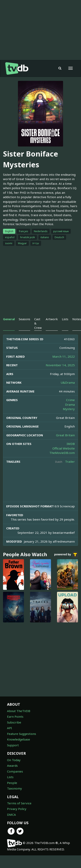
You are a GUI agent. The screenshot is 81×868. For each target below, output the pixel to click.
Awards (12, 766)
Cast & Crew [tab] (38, 323)
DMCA (11, 815)
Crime (70, 400)
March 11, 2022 (64, 356)
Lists (10, 777)
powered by (66, 555)
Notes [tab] (77, 319)
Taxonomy (15, 788)
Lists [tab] (65, 319)
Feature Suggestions (22, 734)
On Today (14, 760)
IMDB (71, 444)
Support (13, 745)
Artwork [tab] (52, 319)
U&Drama (68, 382)
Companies (15, 771)
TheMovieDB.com (62, 453)
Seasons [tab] (24, 319)
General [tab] (9, 319)
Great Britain (65, 435)
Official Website (64, 448)
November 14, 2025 (60, 365)
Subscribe (14, 722)
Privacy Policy (17, 809)
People (12, 783)
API (9, 728)
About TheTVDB (19, 711)
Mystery (69, 409)
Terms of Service (19, 803)
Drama (70, 404)
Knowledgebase (19, 739)
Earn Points (15, 716)
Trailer (70, 462)
